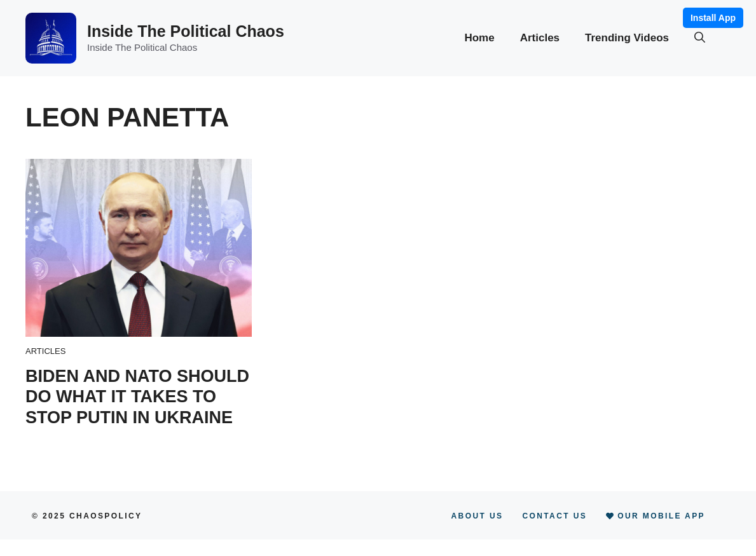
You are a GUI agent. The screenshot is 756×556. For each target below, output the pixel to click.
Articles (540, 38)
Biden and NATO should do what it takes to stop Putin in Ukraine (137, 397)
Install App (713, 18)
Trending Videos (627, 38)
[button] (700, 38)
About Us (478, 516)
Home (479, 38)
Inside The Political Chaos (186, 31)
